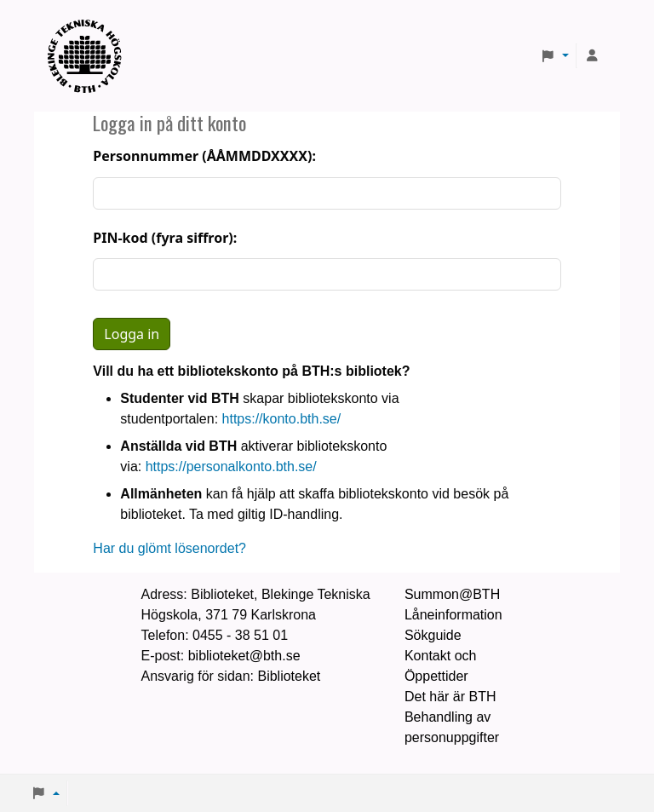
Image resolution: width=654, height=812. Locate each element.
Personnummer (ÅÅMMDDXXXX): (204, 156)
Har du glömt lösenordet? (169, 548)
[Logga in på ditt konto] (592, 56)
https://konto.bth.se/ (282, 419)
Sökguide (433, 635)
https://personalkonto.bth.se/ (231, 466)
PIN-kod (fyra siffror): (165, 238)
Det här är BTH (450, 697)
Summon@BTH (452, 594)
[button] (554, 56)
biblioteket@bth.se (244, 656)
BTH (90, 35)
